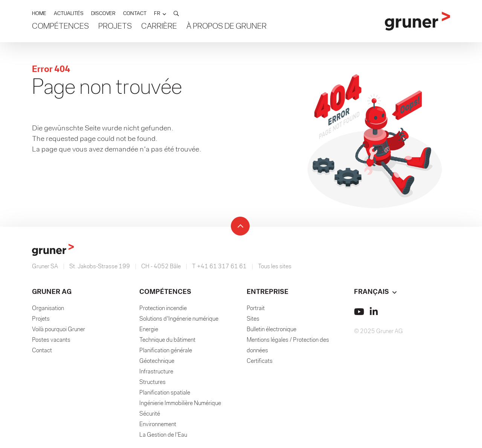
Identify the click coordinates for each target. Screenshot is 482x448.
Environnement (158, 425)
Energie (149, 330)
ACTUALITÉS (69, 14)
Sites (253, 319)
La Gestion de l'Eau (163, 435)
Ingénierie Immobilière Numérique (180, 404)
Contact (42, 351)
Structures (153, 382)
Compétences (60, 27)
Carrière (159, 27)
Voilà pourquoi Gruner (59, 330)
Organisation (48, 309)
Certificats (260, 361)
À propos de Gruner (227, 27)
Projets (115, 27)
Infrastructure (156, 372)
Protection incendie (163, 309)
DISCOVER (103, 14)
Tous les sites (275, 267)
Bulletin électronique (272, 330)
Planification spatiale (165, 393)
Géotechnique (157, 361)
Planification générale (166, 351)
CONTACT (135, 14)
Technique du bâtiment (167, 340)
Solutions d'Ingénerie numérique (179, 319)
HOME (39, 14)
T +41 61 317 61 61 (219, 267)
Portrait (256, 309)
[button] (160, 14)
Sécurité (150, 414)
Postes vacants (51, 340)
